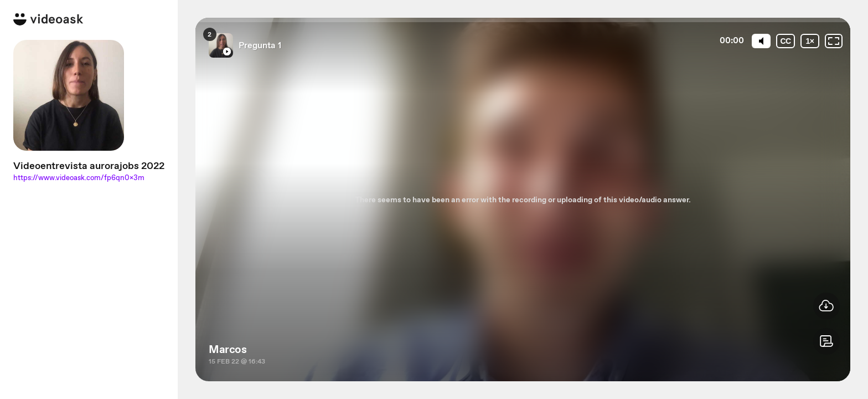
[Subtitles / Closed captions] (786, 41)
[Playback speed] (810, 41)
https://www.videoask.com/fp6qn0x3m (79, 178)
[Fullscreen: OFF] (834, 41)
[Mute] (761, 41)
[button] (826, 341)
